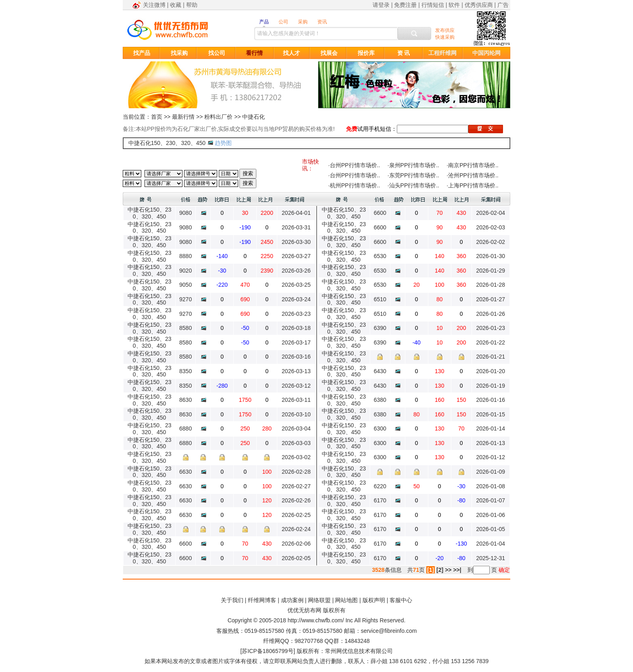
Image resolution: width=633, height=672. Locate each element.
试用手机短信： (377, 129)
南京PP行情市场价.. (473, 165)
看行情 (254, 53)
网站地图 (346, 600)
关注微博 (154, 5)
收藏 (176, 5)
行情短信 (433, 5)
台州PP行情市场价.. (355, 165)
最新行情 (183, 117)
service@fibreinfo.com (389, 631)
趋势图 (223, 143)
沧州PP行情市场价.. (473, 175)
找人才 (291, 53)
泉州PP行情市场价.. (414, 165)
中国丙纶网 (486, 53)
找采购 (179, 53)
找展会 (329, 53)
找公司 (217, 53)
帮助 (192, 5)
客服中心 (401, 600)
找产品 (142, 53)
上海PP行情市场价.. (473, 185)
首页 (157, 117)
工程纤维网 (442, 53)
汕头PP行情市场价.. (414, 185)
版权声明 (374, 600)
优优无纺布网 (304, 610)
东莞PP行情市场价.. (414, 175)
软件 (454, 5)
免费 (352, 129)
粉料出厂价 (218, 117)
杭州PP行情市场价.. (355, 185)
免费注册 (405, 5)
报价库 (366, 53)
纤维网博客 (262, 600)
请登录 (381, 5)
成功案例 (292, 600)
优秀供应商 (479, 5)
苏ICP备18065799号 (268, 651)
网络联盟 (319, 600)
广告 (503, 5)
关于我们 (232, 600)
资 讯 (404, 53)
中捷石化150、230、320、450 (167, 143)
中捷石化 (254, 117)
